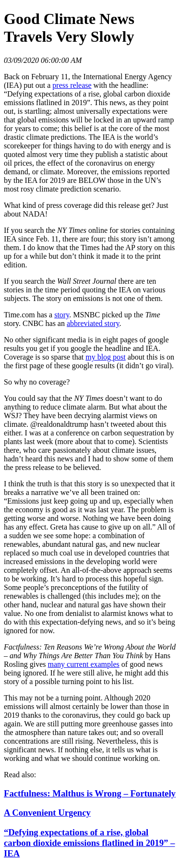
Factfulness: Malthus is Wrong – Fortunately (90, 793)
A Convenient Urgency (47, 813)
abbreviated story (93, 323)
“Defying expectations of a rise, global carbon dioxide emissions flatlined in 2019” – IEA (89, 843)
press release (72, 85)
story (62, 315)
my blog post (106, 357)
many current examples (84, 664)
